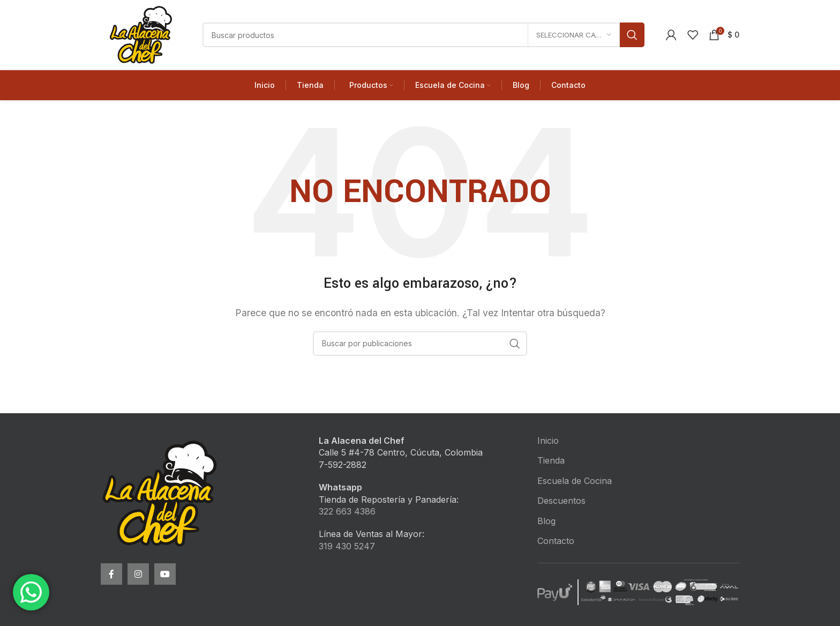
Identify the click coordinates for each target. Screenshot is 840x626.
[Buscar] (423, 35)
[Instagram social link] (138, 574)
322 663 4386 (347, 511)
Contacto (556, 541)
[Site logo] (141, 34)
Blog (546, 521)
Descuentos (561, 501)
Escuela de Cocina (575, 481)
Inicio (548, 441)
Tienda (551, 460)
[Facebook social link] (111, 574)
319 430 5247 (347, 546)
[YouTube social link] (165, 574)
